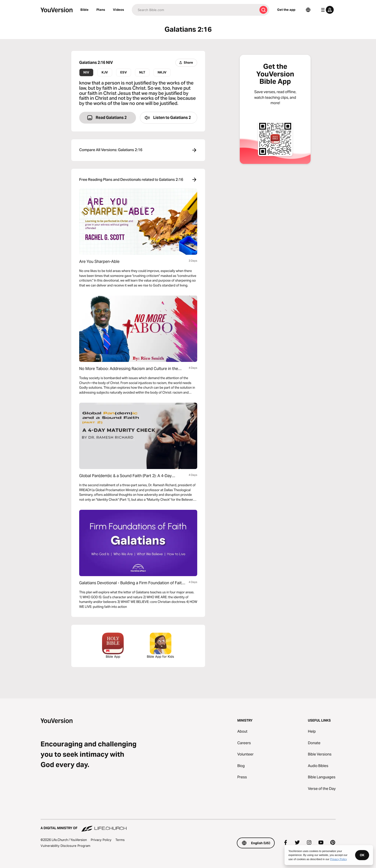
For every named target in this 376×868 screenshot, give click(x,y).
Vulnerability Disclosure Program (65, 846)
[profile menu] (326, 10)
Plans (101, 10)
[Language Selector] (308, 10)
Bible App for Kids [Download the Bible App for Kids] (160, 646)
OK (362, 855)
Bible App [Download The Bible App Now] (113, 646)
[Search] (195, 10)
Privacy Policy (101, 840)
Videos (118, 10)
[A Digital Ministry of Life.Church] (188, 826)
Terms (120, 840)
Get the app (286, 10)
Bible (84, 10)
